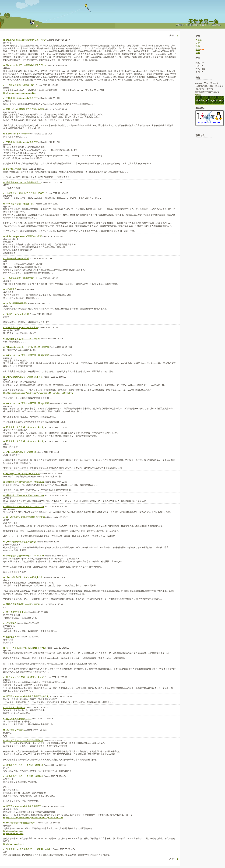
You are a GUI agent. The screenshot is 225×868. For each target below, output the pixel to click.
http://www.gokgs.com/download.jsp (20, 93)
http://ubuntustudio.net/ (14, 844)
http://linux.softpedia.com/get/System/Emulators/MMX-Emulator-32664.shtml (38, 393)
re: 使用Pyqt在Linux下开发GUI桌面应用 (21, 474)
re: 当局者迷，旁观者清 (14, 708)
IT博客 (199, 40)
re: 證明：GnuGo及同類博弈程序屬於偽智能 (24, 109)
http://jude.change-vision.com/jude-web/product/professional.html (33, 818)
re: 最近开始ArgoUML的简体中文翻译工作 (23, 806)
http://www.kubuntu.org (14, 834)
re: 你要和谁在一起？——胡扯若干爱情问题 (23, 740)
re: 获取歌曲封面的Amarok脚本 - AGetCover (24, 482)
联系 (198, 46)
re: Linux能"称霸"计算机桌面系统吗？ (20, 823)
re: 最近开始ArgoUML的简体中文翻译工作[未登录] (26, 696)
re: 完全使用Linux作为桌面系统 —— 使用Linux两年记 (28, 849)
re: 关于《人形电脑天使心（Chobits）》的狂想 (25, 648)
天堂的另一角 (203, 22)
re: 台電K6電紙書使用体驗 (15, 303)
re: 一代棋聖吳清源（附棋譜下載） (19, 85)
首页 (198, 43)
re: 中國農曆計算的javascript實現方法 (20, 98)
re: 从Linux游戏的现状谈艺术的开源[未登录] (23, 377)
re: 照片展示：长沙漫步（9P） (17, 719)
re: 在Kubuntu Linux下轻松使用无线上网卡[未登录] (26, 347)
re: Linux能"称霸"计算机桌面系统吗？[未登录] (24, 517)
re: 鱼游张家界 (10, 289)
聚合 (198, 50)
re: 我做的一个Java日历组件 (16, 258)
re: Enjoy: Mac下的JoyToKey (16, 134)
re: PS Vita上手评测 (12, 169)
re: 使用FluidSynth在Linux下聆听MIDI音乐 (23, 236)
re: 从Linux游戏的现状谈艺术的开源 (20, 452)
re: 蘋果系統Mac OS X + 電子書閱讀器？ (22, 182)
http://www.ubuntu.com (14, 831)
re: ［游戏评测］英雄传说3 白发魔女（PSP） (24, 193)
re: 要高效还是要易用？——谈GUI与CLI (22, 339)
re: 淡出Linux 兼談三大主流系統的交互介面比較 (25, 40)
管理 (198, 53)
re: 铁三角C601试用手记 (14, 612)
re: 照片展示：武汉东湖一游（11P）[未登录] (24, 427)
